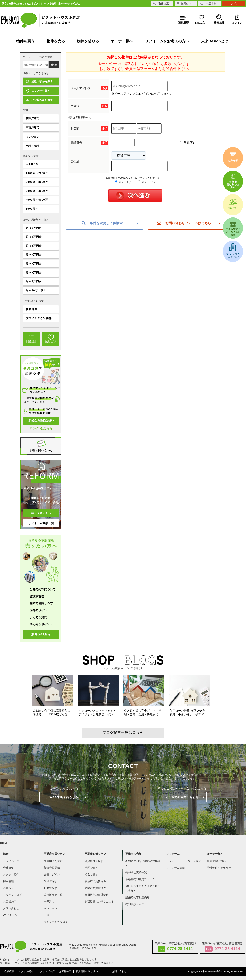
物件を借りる (88, 41)
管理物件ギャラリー (219, 868)
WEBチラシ (10, 915)
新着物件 (32, 309)
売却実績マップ (135, 904)
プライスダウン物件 (39, 318)
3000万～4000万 (37, 191)
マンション (32, 137)
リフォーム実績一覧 (41, 523)
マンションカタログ (56, 922)
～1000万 (32, 164)
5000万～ (32, 209)
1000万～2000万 (37, 173)
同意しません (147, 182)
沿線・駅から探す (39, 82)
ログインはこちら (41, 428)
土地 (47, 915)
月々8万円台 (34, 273)
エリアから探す (38, 91)
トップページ (11, 861)
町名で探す (51, 888)
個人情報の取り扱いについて (92, 971)
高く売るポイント (41, 624)
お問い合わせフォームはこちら (184, 223)
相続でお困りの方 (41, 603)
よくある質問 (38, 617)
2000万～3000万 (37, 182)
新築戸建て (32, 118)
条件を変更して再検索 (102, 223)
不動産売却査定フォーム (140, 879)
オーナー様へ (122, 41)
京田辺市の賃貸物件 (97, 895)
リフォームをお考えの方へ (167, 41)
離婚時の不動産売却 (137, 897)
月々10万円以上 (36, 290)
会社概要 (8, 868)
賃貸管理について (218, 861)
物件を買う (25, 41)
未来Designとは (215, 41)
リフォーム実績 (176, 868)
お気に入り (185, 3)
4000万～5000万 (37, 200)
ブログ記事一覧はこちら (123, 732)
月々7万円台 (34, 263)
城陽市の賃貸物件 (95, 888)
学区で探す (51, 881)
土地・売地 (32, 146)
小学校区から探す (39, 100)
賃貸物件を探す (94, 861)
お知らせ (8, 888)
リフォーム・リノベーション (184, 861)
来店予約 (208, 3)
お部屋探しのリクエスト (99, 902)
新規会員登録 (52, 868)
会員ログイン (52, 875)
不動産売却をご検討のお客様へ (143, 863)
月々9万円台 (34, 281)
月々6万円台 (34, 254)
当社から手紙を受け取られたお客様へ (143, 888)
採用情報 (8, 881)
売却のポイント (40, 610)
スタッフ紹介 (11, 875)
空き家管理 (37, 596)
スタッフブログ (12, 895)
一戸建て (49, 902)
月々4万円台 (34, 237)
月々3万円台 (34, 228)
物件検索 (161, 3)
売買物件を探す (53, 861)
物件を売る (56, 41)
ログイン (233, 3)
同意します (123, 182)
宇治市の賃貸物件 (95, 881)
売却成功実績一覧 (136, 872)
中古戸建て (32, 127)
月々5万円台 (34, 246)
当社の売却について (43, 589)
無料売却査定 (41, 634)
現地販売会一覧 (53, 895)
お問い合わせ (11, 908)
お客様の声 (10, 902)
